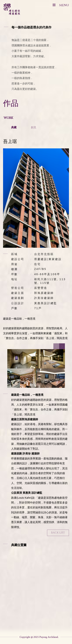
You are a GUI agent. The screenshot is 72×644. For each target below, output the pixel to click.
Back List (58, 533)
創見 (34, 127)
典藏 (14, 127)
